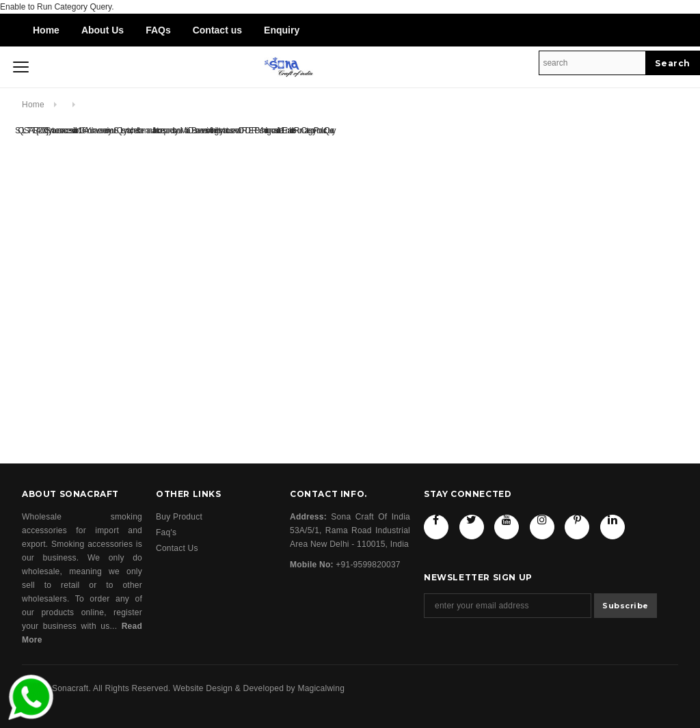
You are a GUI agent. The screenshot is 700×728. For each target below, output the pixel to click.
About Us (103, 30)
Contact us (217, 30)
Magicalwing (321, 688)
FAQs (158, 30)
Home (46, 30)
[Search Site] (592, 63)
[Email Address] (508, 606)
